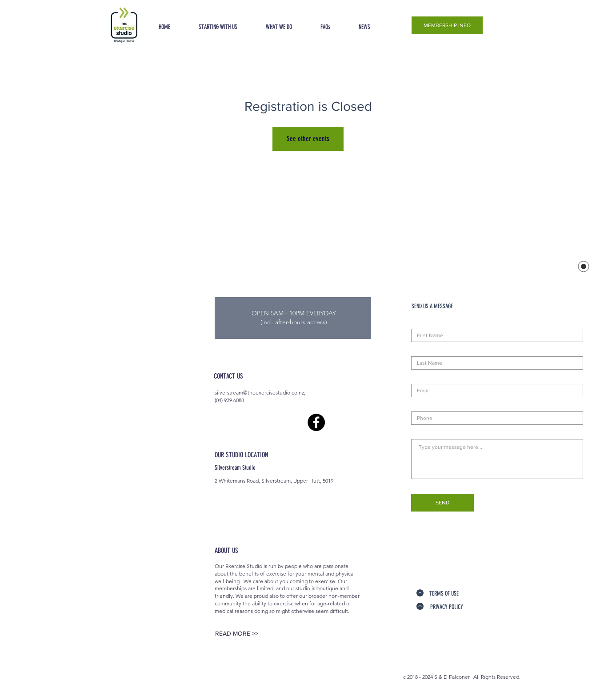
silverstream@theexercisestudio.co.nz (259, 393)
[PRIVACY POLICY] (446, 607)
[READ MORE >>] (236, 634)
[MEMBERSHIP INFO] (447, 25)
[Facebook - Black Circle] (316, 422)
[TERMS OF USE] (444, 594)
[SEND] (442, 503)
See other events (308, 139)
